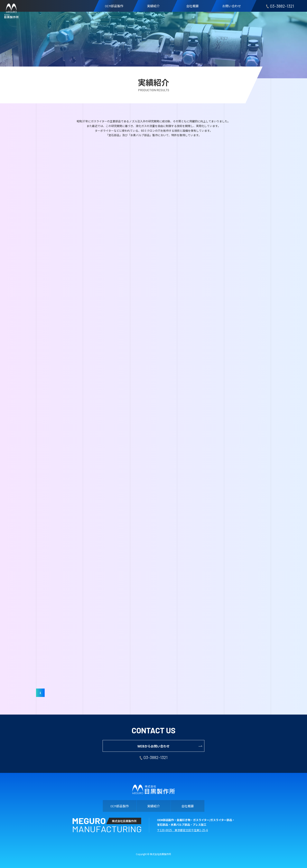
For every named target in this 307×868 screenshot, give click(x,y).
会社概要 (192, 6)
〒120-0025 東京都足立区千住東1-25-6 (182, 830)
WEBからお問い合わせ (153, 746)
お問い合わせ (232, 6)
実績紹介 (153, 6)
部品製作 (114, 6)
